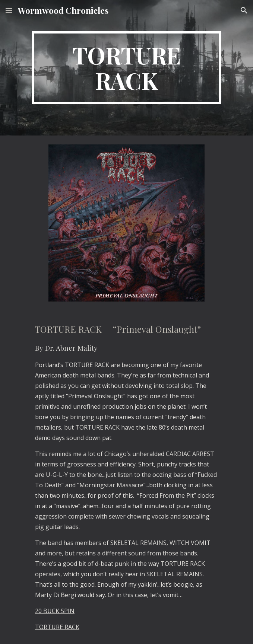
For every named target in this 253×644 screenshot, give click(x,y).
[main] (126, 68)
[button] (9, 10)
